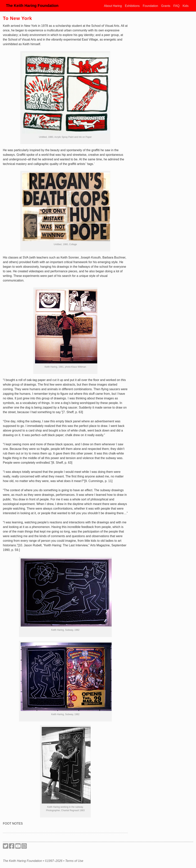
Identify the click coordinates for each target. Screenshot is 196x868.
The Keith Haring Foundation (32, 6)
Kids (186, 6)
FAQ (176, 6)
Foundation (150, 6)
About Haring (113, 6)
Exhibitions (132, 6)
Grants (166, 6)
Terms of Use (74, 861)
